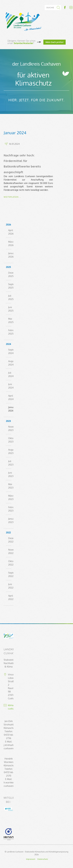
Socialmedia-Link (68, 7)
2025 (8, 267)
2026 (8, 225)
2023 (8, 421)
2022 (8, 533)
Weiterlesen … (12, 197)
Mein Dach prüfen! (55, 42)
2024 (9, 344)
